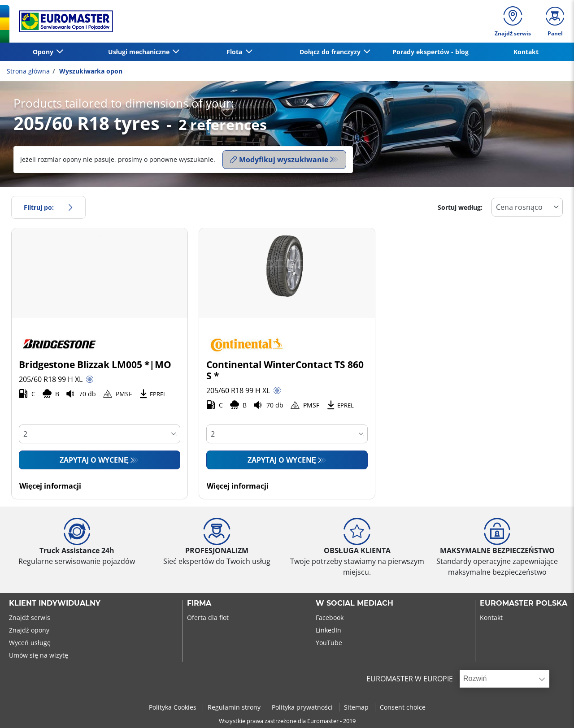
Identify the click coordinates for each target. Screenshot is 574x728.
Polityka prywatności (303, 707)
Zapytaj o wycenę (94, 460)
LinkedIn (328, 630)
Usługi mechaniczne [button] (140, 52)
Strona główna (28, 71)
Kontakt (526, 52)
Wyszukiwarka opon (90, 71)
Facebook (330, 617)
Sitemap (357, 707)
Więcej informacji (50, 486)
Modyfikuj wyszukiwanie (279, 160)
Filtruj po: (48, 207)
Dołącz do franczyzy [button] (331, 52)
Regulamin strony (235, 707)
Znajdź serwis (30, 617)
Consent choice (403, 707)
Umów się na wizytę (39, 655)
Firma (199, 603)
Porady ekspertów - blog (430, 52)
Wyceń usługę (30, 643)
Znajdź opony (29, 630)
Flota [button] (235, 52)
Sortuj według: (460, 207)
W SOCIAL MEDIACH (354, 603)
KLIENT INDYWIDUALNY (55, 603)
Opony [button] (44, 52)
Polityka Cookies (174, 707)
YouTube (329, 643)
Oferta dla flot (208, 617)
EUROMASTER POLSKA (524, 603)
